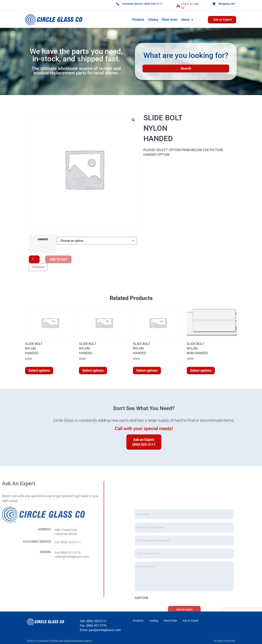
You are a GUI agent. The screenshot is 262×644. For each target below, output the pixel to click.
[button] (133, 120)
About (187, 20)
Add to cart (58, 259)
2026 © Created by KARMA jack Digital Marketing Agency (60, 641)
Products (138, 20)
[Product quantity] (34, 259)
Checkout (38, 267)
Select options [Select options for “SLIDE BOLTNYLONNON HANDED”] (201, 370)
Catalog (153, 20)
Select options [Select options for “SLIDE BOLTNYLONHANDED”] (39, 370)
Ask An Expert (191, 621)
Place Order (170, 20)
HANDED (43, 239)
